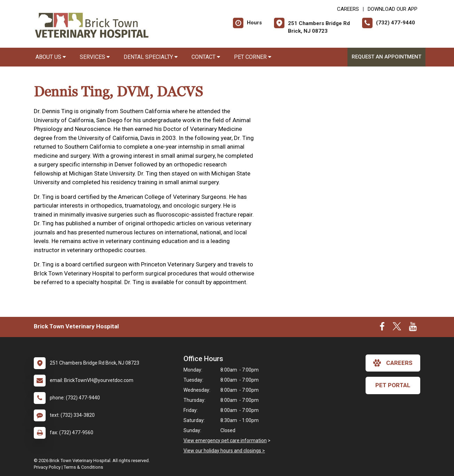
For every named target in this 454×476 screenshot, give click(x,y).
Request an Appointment (386, 57)
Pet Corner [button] (253, 57)
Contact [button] (206, 57)
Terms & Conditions (83, 467)
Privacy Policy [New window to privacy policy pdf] (47, 467)
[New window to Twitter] (397, 328)
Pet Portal (393, 385)
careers (393, 363)
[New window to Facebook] (382, 328)
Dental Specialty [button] (151, 57)
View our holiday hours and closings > (224, 451)
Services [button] (95, 57)
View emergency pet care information (225, 440)
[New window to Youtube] (413, 328)
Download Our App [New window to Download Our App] (393, 9)
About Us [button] (51, 57)
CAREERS (348, 9)
